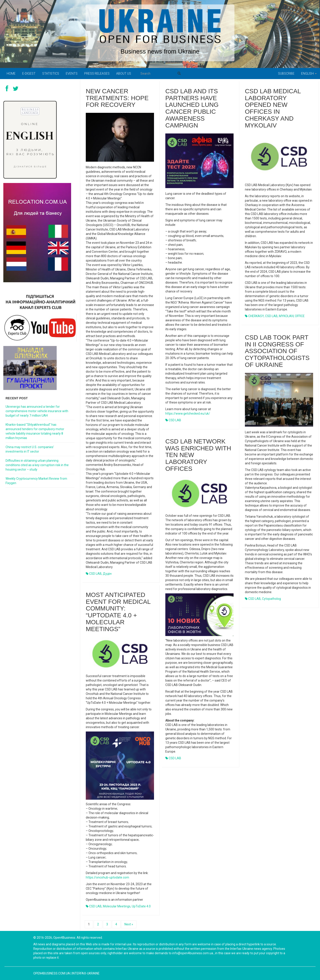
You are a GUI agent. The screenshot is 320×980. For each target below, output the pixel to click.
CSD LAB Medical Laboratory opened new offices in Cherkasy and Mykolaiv (273, 108)
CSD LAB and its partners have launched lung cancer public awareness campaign (192, 108)
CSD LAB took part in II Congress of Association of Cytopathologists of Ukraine (277, 351)
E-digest (29, 74)
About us (124, 74)
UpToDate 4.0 (141, 906)
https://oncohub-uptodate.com (107, 877)
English (309, 74)
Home (11, 74)
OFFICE (300, 316)
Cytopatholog (271, 599)
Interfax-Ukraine (86, 973)
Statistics (51, 74)
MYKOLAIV (286, 316)
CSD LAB (95, 574)
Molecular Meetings (117, 906)
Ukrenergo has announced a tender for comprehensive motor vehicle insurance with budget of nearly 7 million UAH (37, 411)
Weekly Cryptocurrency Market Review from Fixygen (36, 481)
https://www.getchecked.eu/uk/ (188, 413)
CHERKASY (256, 316)
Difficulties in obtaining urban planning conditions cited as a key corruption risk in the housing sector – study (37, 465)
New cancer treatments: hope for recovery (117, 98)
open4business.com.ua (52, 973)
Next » (129, 924)
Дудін (107, 574)
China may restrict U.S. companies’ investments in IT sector (30, 449)
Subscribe (286, 74)
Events (72, 74)
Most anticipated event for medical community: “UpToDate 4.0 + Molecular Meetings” (118, 612)
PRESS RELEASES (97, 74)
